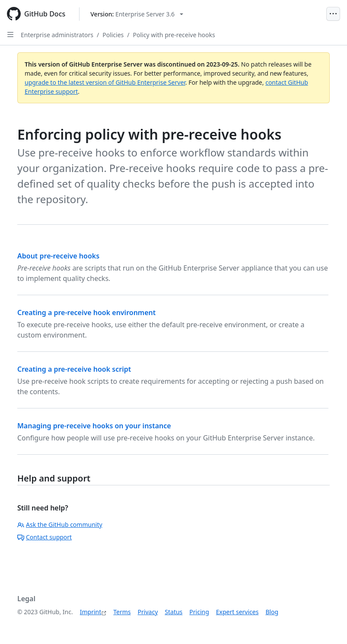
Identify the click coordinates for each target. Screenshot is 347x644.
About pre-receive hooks (58, 256)
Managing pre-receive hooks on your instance (94, 426)
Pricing (199, 612)
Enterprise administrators (57, 35)
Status (173, 612)
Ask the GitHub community (60, 524)
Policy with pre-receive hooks (174, 35)
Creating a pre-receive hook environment (86, 312)
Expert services (237, 612)
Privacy (148, 612)
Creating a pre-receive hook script (74, 369)
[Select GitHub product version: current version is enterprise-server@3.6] (137, 14)
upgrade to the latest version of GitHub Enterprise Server (105, 82)
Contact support (45, 537)
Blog (272, 612)
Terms (122, 612)
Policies (113, 35)
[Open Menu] (333, 14)
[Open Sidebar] (10, 35)
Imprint (91, 612)
